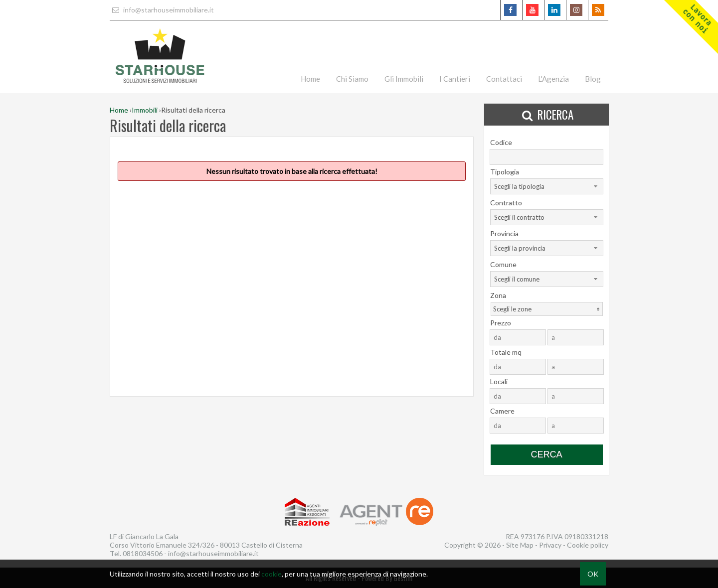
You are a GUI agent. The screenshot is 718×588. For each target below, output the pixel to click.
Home (310, 79)
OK (593, 574)
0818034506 (143, 553)
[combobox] (547, 186)
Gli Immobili (404, 79)
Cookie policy (588, 545)
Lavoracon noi (697, 19)
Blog (593, 79)
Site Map (520, 545)
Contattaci (504, 79)
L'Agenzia (553, 79)
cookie (271, 574)
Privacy (550, 545)
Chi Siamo (352, 79)
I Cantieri (455, 79)
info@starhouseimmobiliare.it (162, 10)
